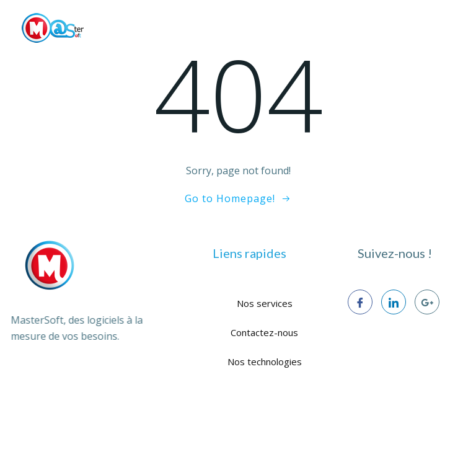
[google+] (427, 302)
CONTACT (424, 56)
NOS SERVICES (187, 56)
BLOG (366, 56)
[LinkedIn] (394, 302)
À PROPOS (112, 56)
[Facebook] (360, 302)
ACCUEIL (48, 56)
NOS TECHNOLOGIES (286, 56)
